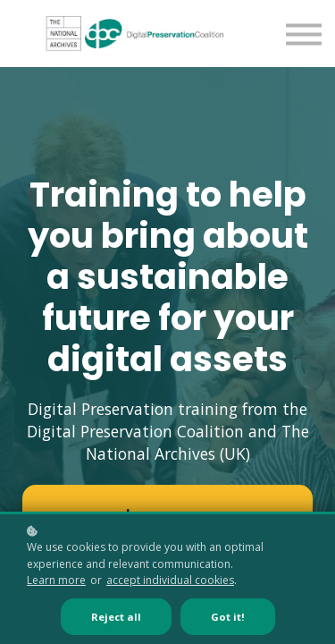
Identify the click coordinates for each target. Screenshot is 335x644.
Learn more (56, 580)
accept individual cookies (170, 580)
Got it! (228, 617)
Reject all (116, 617)
